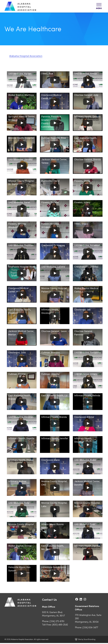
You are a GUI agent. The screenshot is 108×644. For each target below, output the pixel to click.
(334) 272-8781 (57, 622)
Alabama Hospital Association (26, 57)
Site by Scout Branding (85, 640)
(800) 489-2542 (60, 625)
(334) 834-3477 (90, 628)
